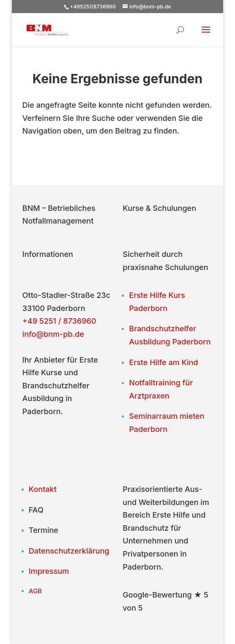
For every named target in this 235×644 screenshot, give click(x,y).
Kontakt (43, 489)
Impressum (49, 571)
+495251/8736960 (93, 7)
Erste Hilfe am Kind (163, 362)
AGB (35, 591)
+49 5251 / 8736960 (59, 321)
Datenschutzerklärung (69, 551)
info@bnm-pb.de (53, 334)
